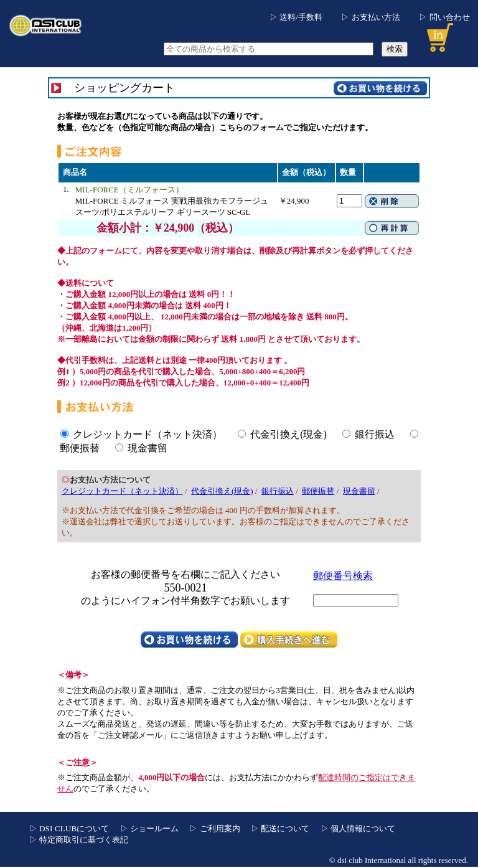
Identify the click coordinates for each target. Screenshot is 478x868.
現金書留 (148, 448)
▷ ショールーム (149, 828)
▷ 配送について (280, 828)
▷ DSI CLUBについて (69, 828)
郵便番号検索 (343, 576)
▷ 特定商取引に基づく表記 (79, 840)
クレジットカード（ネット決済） (148, 434)
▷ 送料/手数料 (296, 17)
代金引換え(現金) (288, 434)
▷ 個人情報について (358, 828)
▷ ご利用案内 (214, 828)
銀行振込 (375, 434)
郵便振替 (80, 448)
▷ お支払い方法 (370, 17)
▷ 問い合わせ (444, 17)
